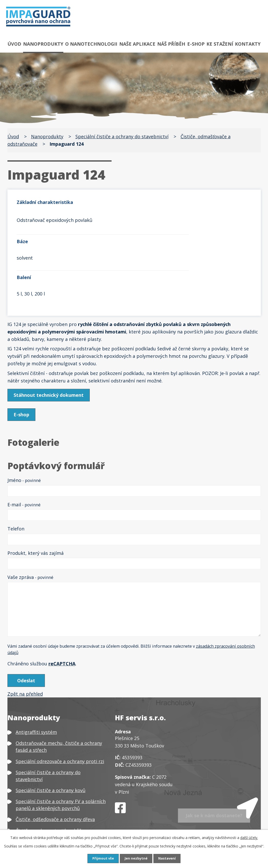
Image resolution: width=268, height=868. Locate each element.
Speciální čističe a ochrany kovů (51, 737)
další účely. (249, 837)
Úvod (14, 44)
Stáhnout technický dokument (50, 340)
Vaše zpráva (30, 522)
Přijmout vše (102, 858)
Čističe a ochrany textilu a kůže (50, 777)
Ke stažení (220, 44)
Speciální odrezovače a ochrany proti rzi (60, 707)
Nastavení (168, 858)
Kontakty (248, 44)
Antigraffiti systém (36, 678)
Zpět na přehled (25, 640)
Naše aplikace (137, 44)
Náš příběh (171, 44)
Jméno (24, 425)
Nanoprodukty (43, 44)
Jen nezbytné (136, 858)
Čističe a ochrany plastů (42, 788)
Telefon (16, 474)
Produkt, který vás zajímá (36, 498)
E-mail (24, 450)
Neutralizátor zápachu (41, 817)
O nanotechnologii (91, 44)
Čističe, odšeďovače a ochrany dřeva (55, 766)
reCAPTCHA (62, 609)
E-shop (196, 44)
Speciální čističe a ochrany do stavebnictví (122, 136)
